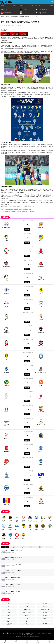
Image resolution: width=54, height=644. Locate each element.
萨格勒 (27, 615)
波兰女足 (6, 438)
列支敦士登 (41, 280)
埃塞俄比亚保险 (6, 227)
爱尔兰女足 (6, 385)
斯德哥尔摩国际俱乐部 (41, 372)
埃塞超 (31, 220)
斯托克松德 (6, 372)
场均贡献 (45, 624)
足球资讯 (13, 16)
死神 (45, 621)
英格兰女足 (41, 451)
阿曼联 (45, 612)
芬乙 (31, 234)
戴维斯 (45, 607)
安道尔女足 (6, 504)
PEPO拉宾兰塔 (6, 267)
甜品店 (27, 604)
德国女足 (6, 399)
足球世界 (14, 207)
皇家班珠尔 (6, 306)
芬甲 (40, 6)
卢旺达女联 (27, 610)
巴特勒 (30, 207)
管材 (9, 610)
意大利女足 (6, 412)
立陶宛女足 (41, 491)
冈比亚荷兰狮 (41, 333)
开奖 (27, 618)
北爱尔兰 (6, 293)
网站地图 (37, 636)
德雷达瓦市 (41, 227)
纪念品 (45, 618)
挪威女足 (41, 398)
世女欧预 (31, 379)
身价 (27, 624)
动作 (9, 618)
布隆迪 (6, 254)
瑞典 (6, 359)
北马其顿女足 (41, 504)
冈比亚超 (31, 300)
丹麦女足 (6, 464)
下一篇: (17, 212)
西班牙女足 (6, 451)
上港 (9, 25)
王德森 (9, 607)
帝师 (2, 25)
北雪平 (9, 604)
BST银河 (41, 319)
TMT (6, 346)
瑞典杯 (31, 366)
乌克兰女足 (6, 478)
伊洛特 (41, 240)
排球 (27, 621)
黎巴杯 (45, 604)
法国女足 (41, 438)
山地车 (45, 615)
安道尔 (6, 280)
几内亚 (41, 293)
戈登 (33, 207)
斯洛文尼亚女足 (41, 425)
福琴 (6, 319)
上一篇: (16, 210)
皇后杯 (5, 25)
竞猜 (9, 612)
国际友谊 (31, 247)
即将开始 (27, 229)
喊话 (27, 607)
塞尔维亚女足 (41, 412)
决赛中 (9, 615)
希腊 (41, 359)
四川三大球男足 (27, 612)
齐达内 (19, 207)
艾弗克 (6, 240)
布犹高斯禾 (9, 624)
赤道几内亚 (41, 253)
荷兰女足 (41, 385)
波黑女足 (6, 491)
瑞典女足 (41, 464)
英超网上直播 (7, 207)
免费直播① (6, 34)
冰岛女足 (41, 478)
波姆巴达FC (41, 346)
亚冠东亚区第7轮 (45, 610)
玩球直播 (24, 34)
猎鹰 (41, 306)
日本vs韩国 (24, 207)
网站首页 (8, 16)
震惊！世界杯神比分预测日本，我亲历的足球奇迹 (27, 16)
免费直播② (15, 34)
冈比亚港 (6, 333)
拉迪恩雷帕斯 (41, 267)
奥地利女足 (6, 425)
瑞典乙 (2, 6)
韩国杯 (9, 621)
